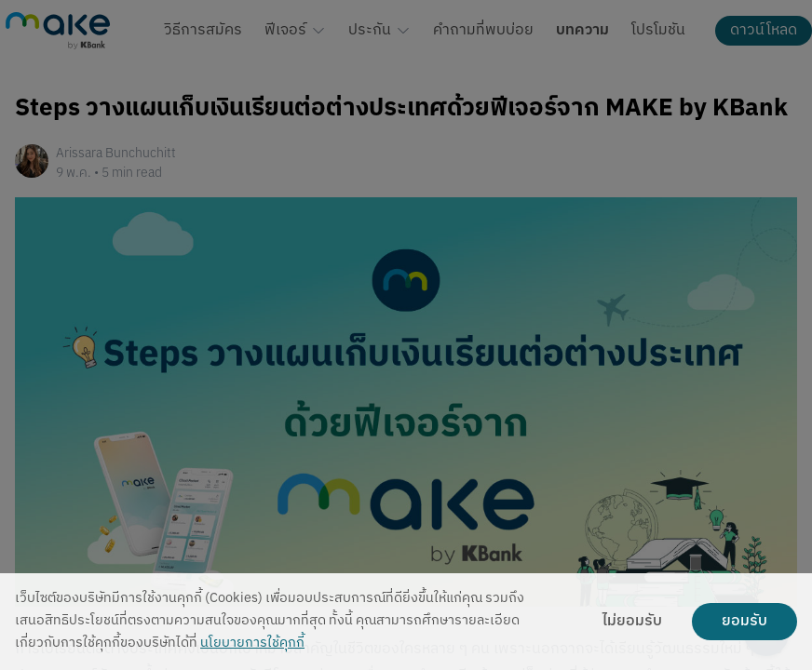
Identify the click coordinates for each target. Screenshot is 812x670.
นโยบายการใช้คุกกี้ (252, 643)
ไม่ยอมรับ (632, 622)
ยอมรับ (744, 622)
